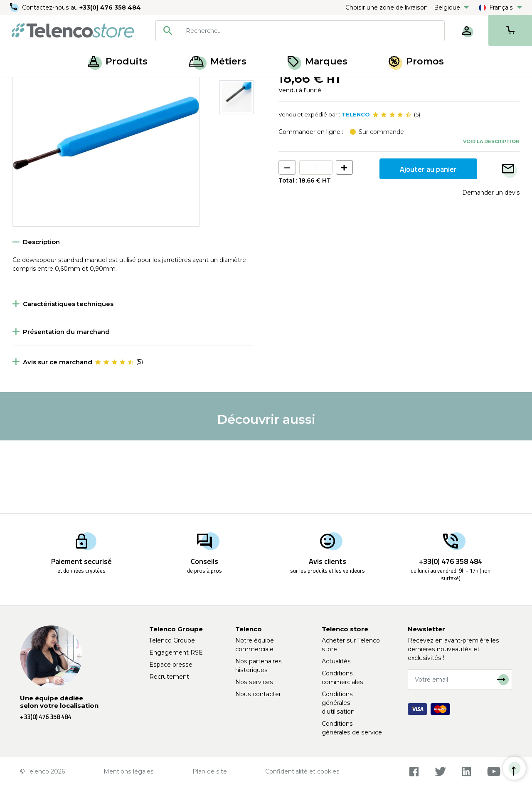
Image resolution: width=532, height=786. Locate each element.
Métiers (218, 61)
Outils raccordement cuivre (140, 87)
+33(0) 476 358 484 (110, 7)
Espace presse (171, 665)
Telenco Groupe (172, 640)
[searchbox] (312, 31)
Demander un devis (491, 266)
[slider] (392, 188)
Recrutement (169, 677)
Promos (416, 61)
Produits (118, 61)
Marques (318, 61)
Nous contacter (258, 694)
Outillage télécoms (68, 87)
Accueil (22, 87)
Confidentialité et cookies (302, 771)
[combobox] (300, 31)
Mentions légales (129, 771)
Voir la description (491, 214)
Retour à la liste (38, 104)
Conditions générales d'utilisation (338, 703)
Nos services (254, 682)
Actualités (336, 661)
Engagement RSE (176, 653)
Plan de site (210, 771)
